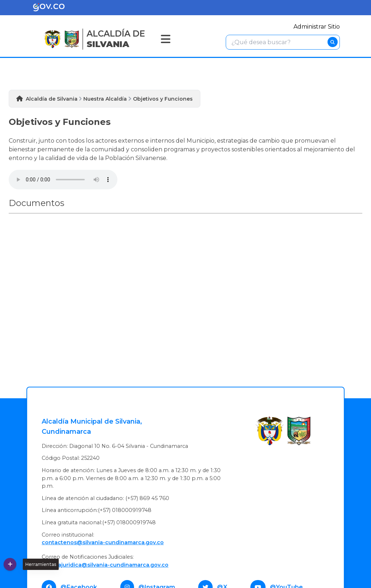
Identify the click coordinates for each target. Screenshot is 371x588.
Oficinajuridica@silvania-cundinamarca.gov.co (105, 565)
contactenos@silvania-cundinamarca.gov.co (103, 542)
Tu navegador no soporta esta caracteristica (63, 180)
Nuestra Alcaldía (105, 99)
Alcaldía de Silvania (52, 99)
